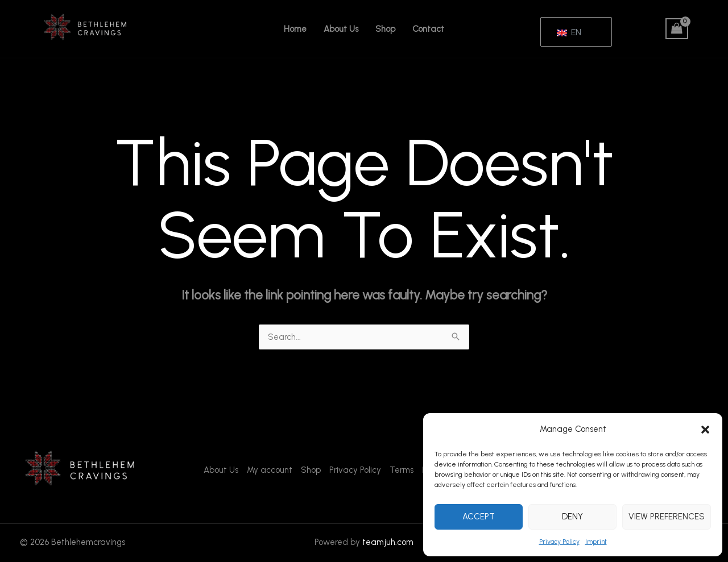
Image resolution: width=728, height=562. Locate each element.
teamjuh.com (388, 542)
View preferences (667, 517)
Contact (428, 29)
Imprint (596, 542)
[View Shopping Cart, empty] (677, 29)
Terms (402, 470)
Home (295, 29)
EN (569, 32)
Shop (385, 29)
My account (270, 470)
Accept (479, 517)
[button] (705, 430)
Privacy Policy (559, 542)
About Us (341, 29)
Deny (572, 517)
